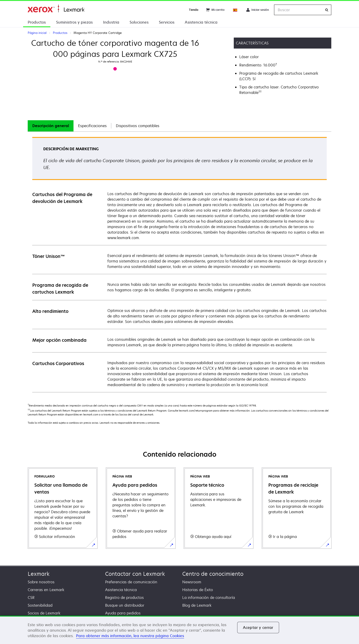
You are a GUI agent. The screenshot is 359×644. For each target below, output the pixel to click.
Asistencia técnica (201, 22)
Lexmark (39, 574)
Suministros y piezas (74, 22)
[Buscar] (327, 10)
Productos (37, 22)
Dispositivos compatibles (138, 126)
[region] (179, 630)
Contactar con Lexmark (135, 574)
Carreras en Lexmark (46, 590)
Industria (111, 22)
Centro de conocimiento (213, 574)
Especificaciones (92, 126)
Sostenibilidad (40, 605)
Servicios (167, 22)
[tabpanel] (179, 264)
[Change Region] (235, 10)
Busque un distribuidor (125, 605)
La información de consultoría (209, 598)
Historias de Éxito (198, 590)
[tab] (51, 126)
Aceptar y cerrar (258, 628)
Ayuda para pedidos (123, 613)
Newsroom (192, 582)
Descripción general (51, 126)
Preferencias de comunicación (131, 582)
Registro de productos (124, 598)
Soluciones (139, 22)
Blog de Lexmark (197, 605)
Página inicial (56, 9)
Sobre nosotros (41, 582)
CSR (31, 598)
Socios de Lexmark (44, 613)
